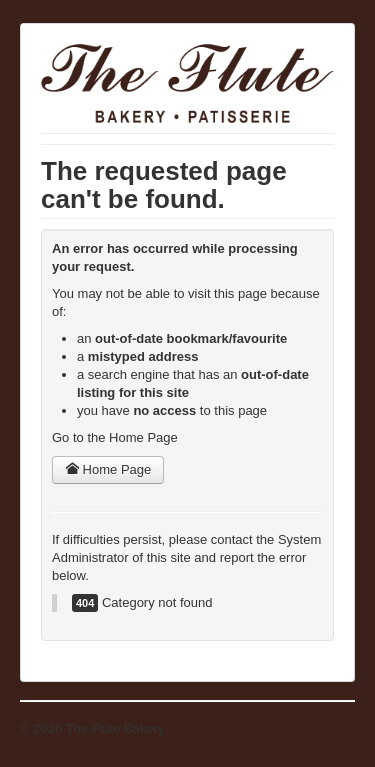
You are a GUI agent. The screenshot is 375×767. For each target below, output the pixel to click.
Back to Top (321, 728)
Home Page (108, 469)
